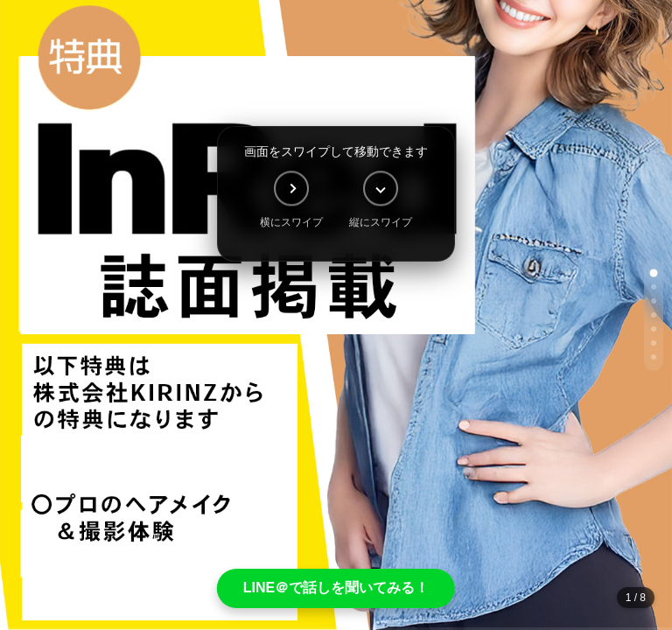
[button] (654, 273)
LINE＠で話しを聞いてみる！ (336, 588)
